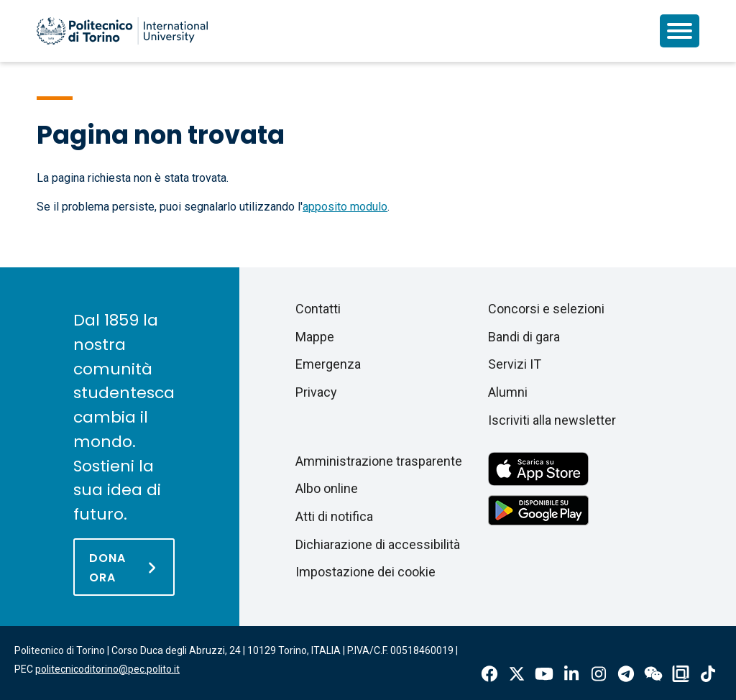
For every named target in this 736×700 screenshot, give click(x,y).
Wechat (653, 674)
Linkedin (571, 674)
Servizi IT (515, 364)
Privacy (316, 392)
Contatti (318, 309)
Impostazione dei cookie (365, 572)
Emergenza (328, 364)
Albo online (327, 488)
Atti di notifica (334, 516)
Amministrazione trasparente (379, 461)
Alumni (508, 392)
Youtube (544, 674)
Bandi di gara (524, 337)
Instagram (599, 674)
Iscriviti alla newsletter (552, 420)
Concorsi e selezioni (546, 309)
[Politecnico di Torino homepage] (122, 31)
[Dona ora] (124, 567)
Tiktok (708, 674)
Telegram (626, 674)
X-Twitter (517, 674)
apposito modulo (345, 207)
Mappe (315, 337)
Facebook (489, 674)
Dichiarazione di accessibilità (378, 544)
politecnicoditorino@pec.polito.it (107, 669)
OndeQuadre (681, 674)
